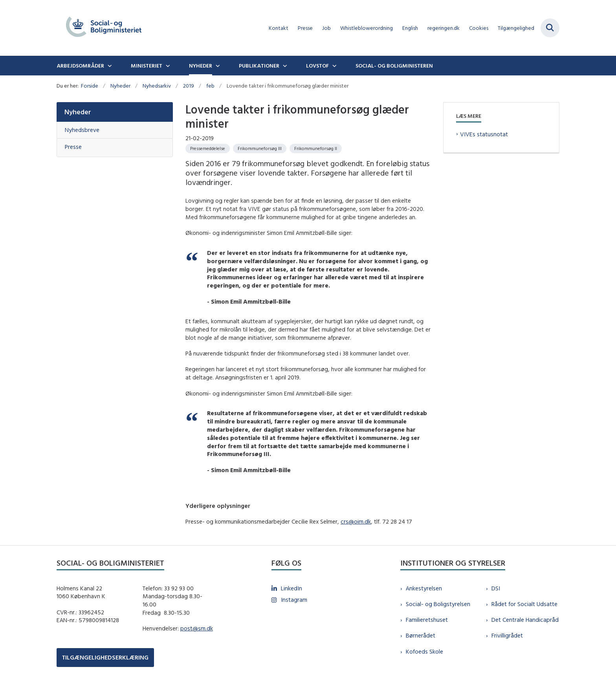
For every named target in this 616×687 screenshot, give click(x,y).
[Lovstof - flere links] (334, 66)
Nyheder (201, 66)
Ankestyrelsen (424, 588)
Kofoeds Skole (424, 651)
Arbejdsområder (80, 66)
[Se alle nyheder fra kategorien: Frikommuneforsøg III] (260, 148)
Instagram (294, 600)
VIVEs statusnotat (484, 134)
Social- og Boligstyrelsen (438, 604)
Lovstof (317, 66)
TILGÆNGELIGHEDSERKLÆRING (105, 657)
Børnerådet (421, 635)
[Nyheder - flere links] (217, 66)
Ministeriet (147, 66)
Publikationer (259, 66)
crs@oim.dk (356, 521)
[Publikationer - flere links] (284, 66)
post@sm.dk (197, 628)
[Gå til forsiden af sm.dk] (104, 28)
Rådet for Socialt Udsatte (524, 604)
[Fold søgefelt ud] (550, 28)
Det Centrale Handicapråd (525, 620)
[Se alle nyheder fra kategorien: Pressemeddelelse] (208, 148)
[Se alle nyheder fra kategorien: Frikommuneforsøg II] (316, 148)
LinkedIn (291, 588)
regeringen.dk (444, 28)
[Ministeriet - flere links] (167, 66)
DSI (496, 588)
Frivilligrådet (507, 635)
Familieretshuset (427, 620)
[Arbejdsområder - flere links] (109, 66)
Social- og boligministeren (394, 66)
